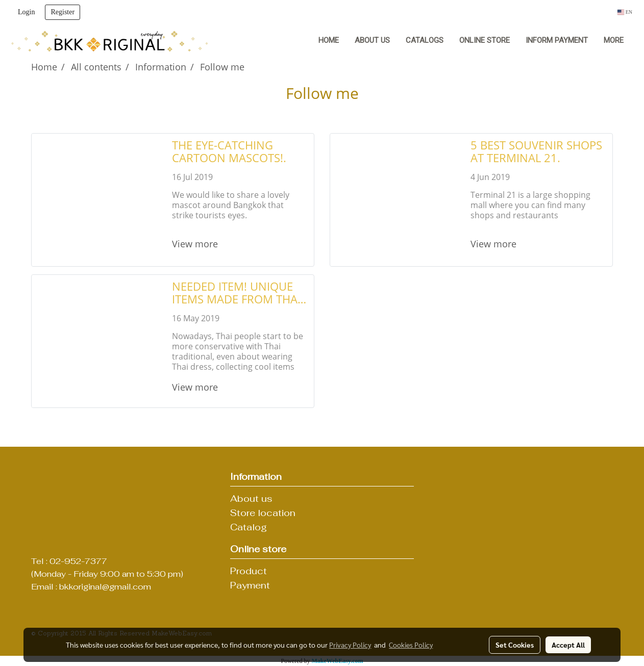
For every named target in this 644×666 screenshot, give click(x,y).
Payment (250, 585)
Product (249, 571)
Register (63, 12)
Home (329, 40)
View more (196, 244)
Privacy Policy (350, 645)
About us (372, 40)
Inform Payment (557, 40)
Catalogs (425, 40)
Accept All (568, 645)
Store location (263, 513)
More (614, 40)
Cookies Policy (411, 645)
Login (26, 12)
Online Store (485, 40)
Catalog (249, 527)
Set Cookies (515, 645)
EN (625, 12)
